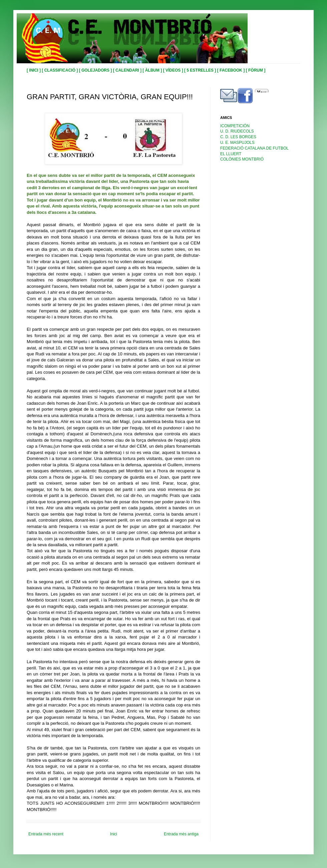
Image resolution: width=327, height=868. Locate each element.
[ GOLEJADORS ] (96, 70)
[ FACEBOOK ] (232, 70)
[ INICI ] (34, 70)
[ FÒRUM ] (256, 70)
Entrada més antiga (181, 834)
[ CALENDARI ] (128, 70)
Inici (114, 834)
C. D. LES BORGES (238, 137)
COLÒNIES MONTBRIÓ (242, 159)
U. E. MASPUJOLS (237, 143)
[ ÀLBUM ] (153, 70)
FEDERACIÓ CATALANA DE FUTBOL (254, 148)
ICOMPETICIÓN (235, 126)
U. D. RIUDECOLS (237, 131)
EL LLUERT (231, 154)
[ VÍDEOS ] (174, 70)
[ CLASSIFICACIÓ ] (60, 70)
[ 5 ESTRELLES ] (201, 70)
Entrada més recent (46, 834)
